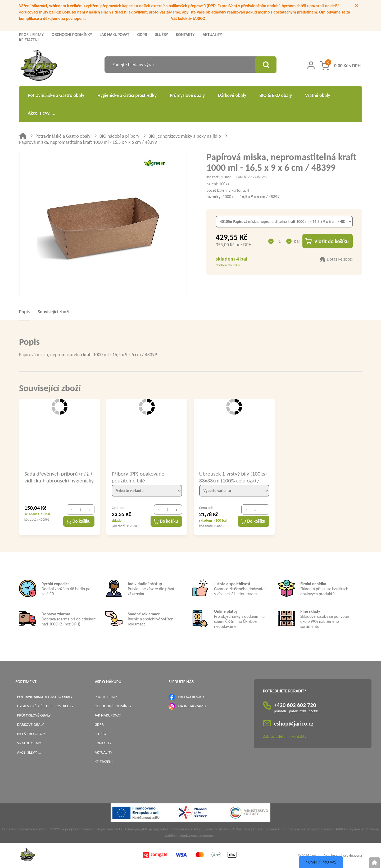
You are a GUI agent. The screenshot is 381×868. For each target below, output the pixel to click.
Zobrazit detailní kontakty (285, 736)
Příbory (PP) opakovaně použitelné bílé (138, 477)
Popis (24, 312)
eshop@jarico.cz (294, 724)
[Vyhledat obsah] (266, 65)
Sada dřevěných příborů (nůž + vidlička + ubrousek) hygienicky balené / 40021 (59, 477)
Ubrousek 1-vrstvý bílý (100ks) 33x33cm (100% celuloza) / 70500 (233, 477)
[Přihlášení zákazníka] (311, 65)
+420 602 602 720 (295, 705)
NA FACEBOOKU (191, 697)
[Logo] (39, 66)
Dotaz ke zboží (340, 259)
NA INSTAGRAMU (192, 706)
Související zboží (53, 312)
